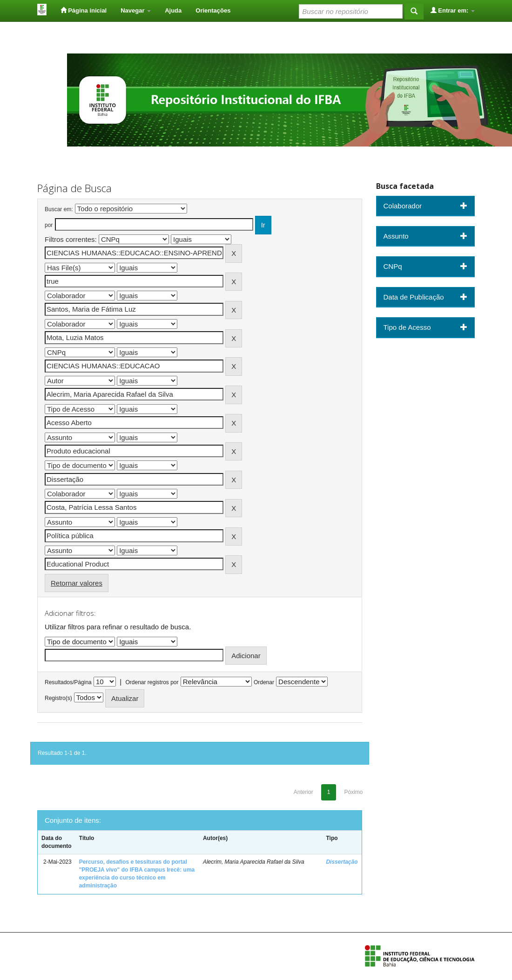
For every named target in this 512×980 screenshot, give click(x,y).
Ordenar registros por (152, 682)
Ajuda (173, 10)
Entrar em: (453, 10)
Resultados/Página (68, 682)
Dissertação (342, 862)
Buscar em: (59, 209)
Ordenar (264, 682)
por (49, 225)
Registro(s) (58, 698)
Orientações (213, 10)
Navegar (136, 10)
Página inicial (84, 10)
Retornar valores (77, 583)
